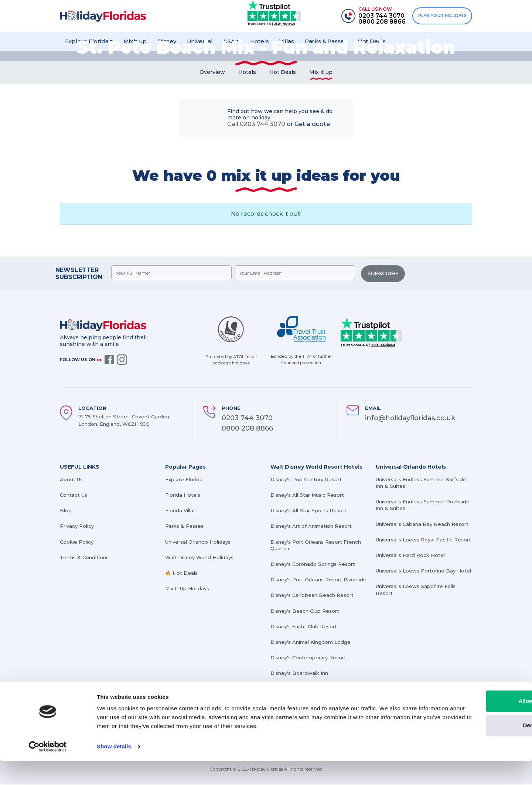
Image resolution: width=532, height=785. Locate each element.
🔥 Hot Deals (181, 574)
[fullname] (172, 275)
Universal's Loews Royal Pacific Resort (423, 540)
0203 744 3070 (247, 418)
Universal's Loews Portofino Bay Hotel (423, 571)
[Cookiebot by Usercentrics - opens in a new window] (48, 771)
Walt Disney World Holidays (199, 558)
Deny (470, 749)
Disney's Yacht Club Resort (304, 627)
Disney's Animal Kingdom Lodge (311, 643)
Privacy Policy (77, 527)
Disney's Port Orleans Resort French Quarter (316, 546)
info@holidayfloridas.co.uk (410, 418)
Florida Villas (180, 511)
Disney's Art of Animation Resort (311, 527)
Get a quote (312, 127)
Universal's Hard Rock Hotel (410, 556)
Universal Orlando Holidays (198, 542)
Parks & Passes (184, 527)
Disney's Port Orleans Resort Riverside (318, 580)
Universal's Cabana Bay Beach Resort (422, 524)
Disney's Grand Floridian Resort (309, 689)
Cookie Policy (77, 542)
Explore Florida (184, 480)
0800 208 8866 (247, 429)
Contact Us (74, 496)
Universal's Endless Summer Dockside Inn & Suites (423, 506)
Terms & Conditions (84, 558)
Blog (66, 511)
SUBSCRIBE (383, 275)
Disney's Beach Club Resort (305, 611)
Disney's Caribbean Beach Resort (312, 596)
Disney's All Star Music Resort (307, 496)
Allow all (470, 725)
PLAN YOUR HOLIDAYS (441, 16)
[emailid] (296, 275)
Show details (114, 770)
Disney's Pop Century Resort (306, 480)
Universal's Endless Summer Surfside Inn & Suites (421, 483)
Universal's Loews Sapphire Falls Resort (416, 590)
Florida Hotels (183, 496)
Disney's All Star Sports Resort (308, 511)
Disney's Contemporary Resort (308, 658)
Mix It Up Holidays (187, 589)
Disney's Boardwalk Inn (299, 674)
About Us (71, 480)
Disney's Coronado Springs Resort (313, 565)
